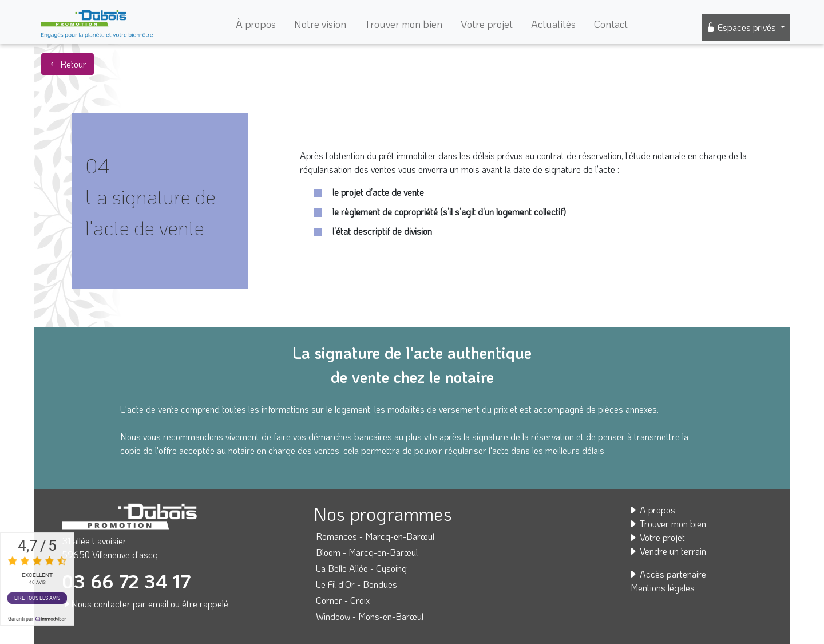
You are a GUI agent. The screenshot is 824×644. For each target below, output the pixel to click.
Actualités (553, 24)
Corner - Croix (343, 600)
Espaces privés (742, 27)
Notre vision (320, 24)
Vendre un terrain (667, 551)
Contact (611, 24)
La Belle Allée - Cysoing (361, 568)
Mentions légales (663, 588)
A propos (652, 510)
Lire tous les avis (37, 598)
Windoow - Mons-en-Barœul (370, 616)
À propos (256, 24)
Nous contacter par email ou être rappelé (145, 604)
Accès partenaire (667, 574)
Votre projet (487, 24)
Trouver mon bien (403, 24)
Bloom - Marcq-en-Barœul (367, 552)
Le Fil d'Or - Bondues (356, 584)
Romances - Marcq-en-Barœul (375, 536)
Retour (68, 64)
